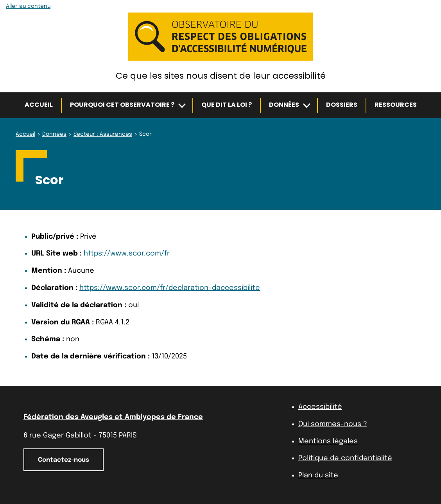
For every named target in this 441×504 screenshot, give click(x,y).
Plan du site (318, 475)
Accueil (39, 105)
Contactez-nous (64, 460)
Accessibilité (320, 407)
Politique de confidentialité (345, 458)
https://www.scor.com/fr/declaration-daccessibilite (170, 288)
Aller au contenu (28, 6)
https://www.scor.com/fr (127, 254)
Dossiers (342, 105)
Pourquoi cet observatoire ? (122, 105)
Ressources (396, 105)
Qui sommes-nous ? (333, 424)
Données (284, 105)
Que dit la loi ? (227, 105)
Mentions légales (328, 441)
